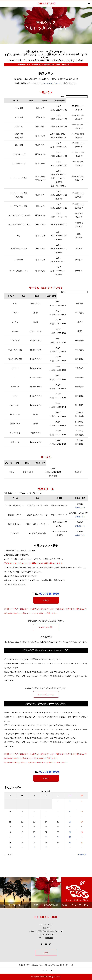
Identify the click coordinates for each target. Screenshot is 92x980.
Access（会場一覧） (46, 627)
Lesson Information (43, 971)
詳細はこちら (80, 507)
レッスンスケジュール (52, 83)
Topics (53, 971)
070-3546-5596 (49, 594)
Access (46, 953)
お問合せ (46, 600)
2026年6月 (82, 854)
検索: (74, 97)
